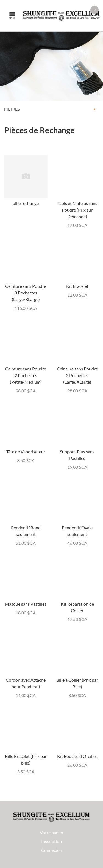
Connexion (52, 850)
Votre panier (52, 832)
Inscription (51, 841)
